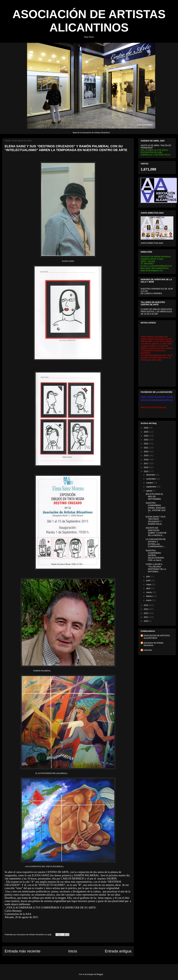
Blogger (100, 974)
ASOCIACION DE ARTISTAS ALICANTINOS (157, 637)
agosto (149, 491)
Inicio (73, 951)
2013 (146, 609)
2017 (146, 463)
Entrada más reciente (23, 951)
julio (148, 576)
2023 (146, 440)
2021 (146, 448)
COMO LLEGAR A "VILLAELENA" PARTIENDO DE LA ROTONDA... (156, 568)
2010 (146, 621)
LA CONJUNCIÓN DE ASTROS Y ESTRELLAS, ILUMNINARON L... (156, 543)
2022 (146, 444)
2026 (146, 428)
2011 (146, 617)
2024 (146, 436)
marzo (149, 592)
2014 (146, 605)
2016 (146, 467)
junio (149, 580)
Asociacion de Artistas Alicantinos (153, 644)
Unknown (148, 650)
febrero (150, 596)
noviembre (151, 479)
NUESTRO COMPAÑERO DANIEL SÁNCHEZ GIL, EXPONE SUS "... (156, 508)
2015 (146, 471)
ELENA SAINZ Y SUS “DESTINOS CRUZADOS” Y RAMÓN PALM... (156, 520)
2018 (146, 460)
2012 (146, 613)
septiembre (151, 487)
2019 (146, 455)
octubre (150, 483)
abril (148, 588)
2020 (146, 452)
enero (149, 600)
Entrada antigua (118, 951)
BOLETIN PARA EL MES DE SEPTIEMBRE (154, 497)
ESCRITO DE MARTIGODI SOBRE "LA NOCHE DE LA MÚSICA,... (156, 531)
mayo (149, 584)
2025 (146, 432)
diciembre (151, 475)
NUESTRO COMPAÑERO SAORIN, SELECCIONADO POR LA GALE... (155, 555)
